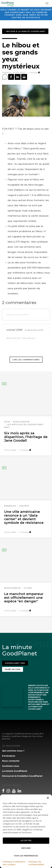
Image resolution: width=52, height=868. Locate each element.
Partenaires (9, 756)
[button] (48, 798)
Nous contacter (11, 761)
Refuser (26, 848)
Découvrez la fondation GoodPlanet (22, 776)
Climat (28, 588)
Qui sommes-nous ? (13, 751)
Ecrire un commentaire (18, 315)
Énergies (10, 506)
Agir (7, 422)
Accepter (26, 840)
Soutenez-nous (11, 766)
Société (24, 506)
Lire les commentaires (26, 360)
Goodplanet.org (15, 663)
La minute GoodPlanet (15, 771)
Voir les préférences (26, 856)
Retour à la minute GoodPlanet (25, 31)
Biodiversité (21, 422)
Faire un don (13, 669)
